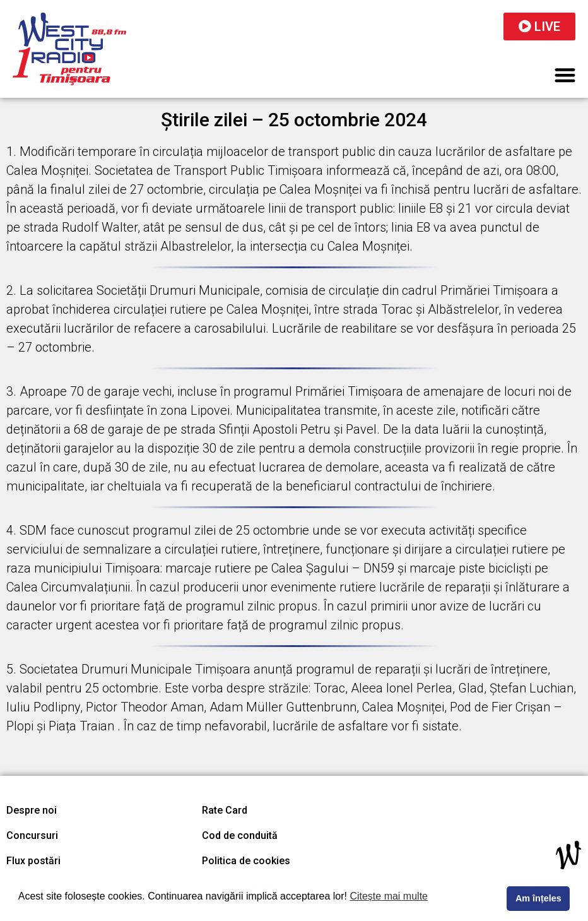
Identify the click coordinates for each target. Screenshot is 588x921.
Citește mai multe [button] (389, 896)
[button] (566, 75)
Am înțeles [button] (538, 898)
